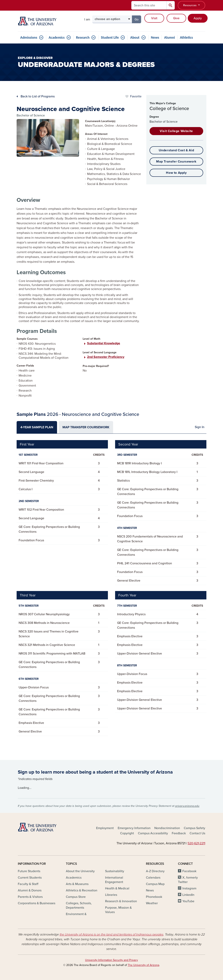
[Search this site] (149, 5)
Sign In (200, 427)
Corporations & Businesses (37, 903)
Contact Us (197, 833)
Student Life (110, 37)
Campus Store (76, 897)
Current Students (30, 878)
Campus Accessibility (153, 833)
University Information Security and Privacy (111, 960)
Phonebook (154, 897)
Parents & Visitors (30, 897)
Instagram (189, 888)
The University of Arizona (143, 965)
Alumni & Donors (30, 890)
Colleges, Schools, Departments (79, 905)
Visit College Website (176, 131)
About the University (80, 871)
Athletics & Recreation (82, 890)
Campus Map (155, 884)
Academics (57, 37)
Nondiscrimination (167, 828)
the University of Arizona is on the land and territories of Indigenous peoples (111, 935)
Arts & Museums (77, 884)
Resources (190, 5)
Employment (105, 828)
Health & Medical (117, 888)
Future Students (29, 871)
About (135, 37)
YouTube (188, 901)
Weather (152, 903)
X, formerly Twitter (188, 880)
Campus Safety (194, 828)
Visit (154, 18)
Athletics (186, 37)
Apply (198, 18)
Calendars (153, 878)
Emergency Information (134, 828)
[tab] (37, 427)
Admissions (29, 37)
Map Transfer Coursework (176, 162)
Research (83, 37)
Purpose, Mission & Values (118, 910)
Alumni (170, 37)
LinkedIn (188, 895)
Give (176, 18)
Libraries (111, 895)
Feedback (179, 833)
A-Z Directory (155, 871)
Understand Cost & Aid (176, 150)
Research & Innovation (121, 901)
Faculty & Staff (28, 884)
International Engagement (114, 880)
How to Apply (176, 173)
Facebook (189, 871)
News (155, 37)
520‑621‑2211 (196, 843)
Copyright (127, 833)
